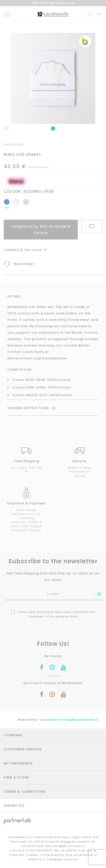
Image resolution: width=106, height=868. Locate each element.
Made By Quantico (64, 859)
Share (6, 128)
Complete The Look (25, 250)
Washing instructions (28, 408)
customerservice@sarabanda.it (69, 720)
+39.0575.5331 (33, 846)
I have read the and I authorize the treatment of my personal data (53, 614)
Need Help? (24, 264)
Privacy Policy (53, 612)
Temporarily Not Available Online (41, 230)
